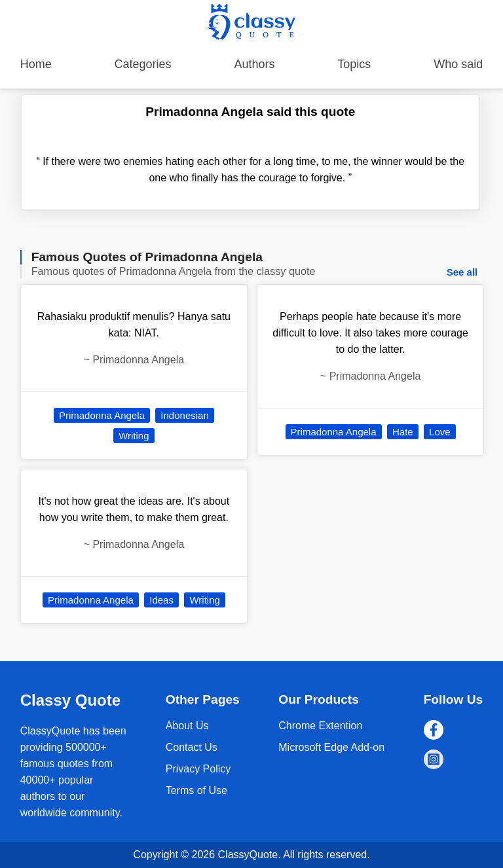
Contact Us (192, 747)
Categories (143, 64)
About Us (187, 726)
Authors (254, 64)
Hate (403, 432)
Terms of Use (196, 790)
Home (36, 64)
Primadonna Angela (102, 415)
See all (462, 272)
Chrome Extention (320, 726)
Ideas (161, 600)
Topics (354, 64)
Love (440, 432)
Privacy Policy (198, 769)
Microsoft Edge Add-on (331, 747)
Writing (134, 436)
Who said (458, 64)
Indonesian (184, 415)
